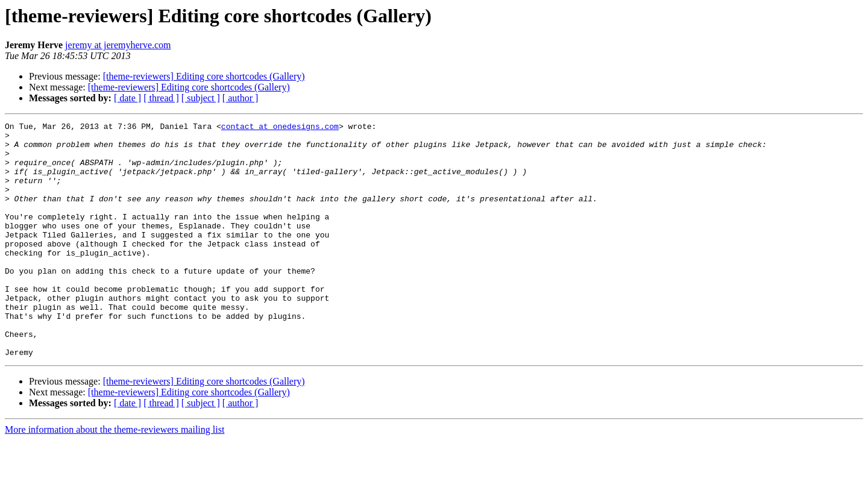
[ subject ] (201, 98)
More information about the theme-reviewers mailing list (115, 476)
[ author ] (241, 98)
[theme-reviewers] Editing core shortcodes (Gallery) (204, 76)
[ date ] (127, 98)
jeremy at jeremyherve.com (118, 45)
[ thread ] (161, 98)
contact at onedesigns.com (280, 128)
